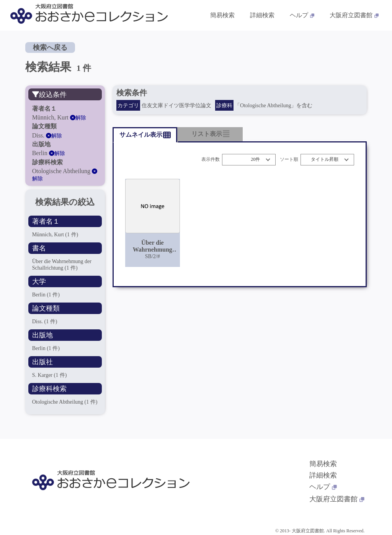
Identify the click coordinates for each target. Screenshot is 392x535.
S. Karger (50, 375)
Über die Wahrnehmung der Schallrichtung (62, 264)
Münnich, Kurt (55, 235)
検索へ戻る (50, 47)
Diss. (45, 321)
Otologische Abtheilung (65, 402)
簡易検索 (323, 464)
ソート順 (289, 160)
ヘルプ (323, 487)
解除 (78, 118)
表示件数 (211, 160)
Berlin (46, 295)
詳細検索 (323, 475)
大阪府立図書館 (337, 499)
